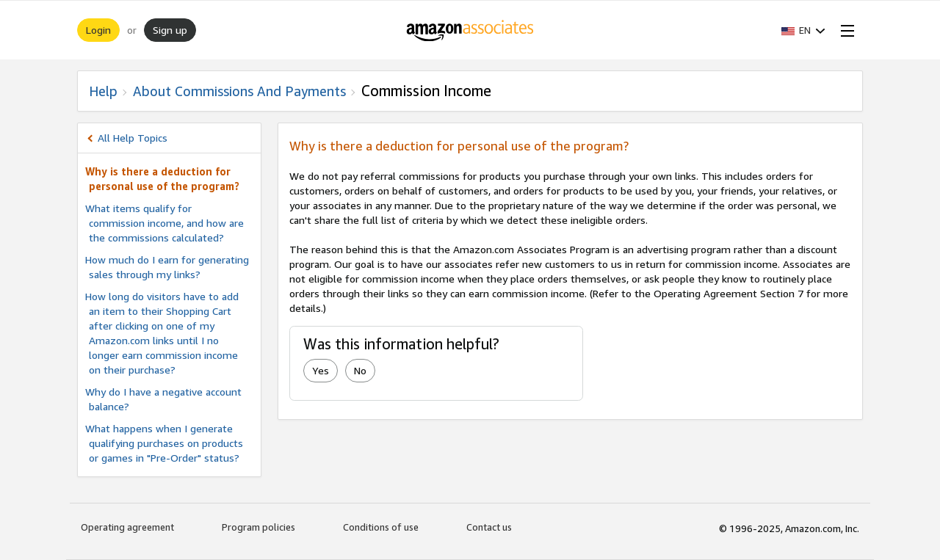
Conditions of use (381, 527)
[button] (803, 30)
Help (103, 91)
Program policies (258, 527)
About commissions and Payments (239, 91)
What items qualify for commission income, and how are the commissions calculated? (164, 223)
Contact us (489, 527)
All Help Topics (133, 138)
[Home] (470, 30)
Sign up (170, 30)
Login (98, 30)
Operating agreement (127, 527)
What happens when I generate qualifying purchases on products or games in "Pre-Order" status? (164, 443)
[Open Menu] (845, 30)
